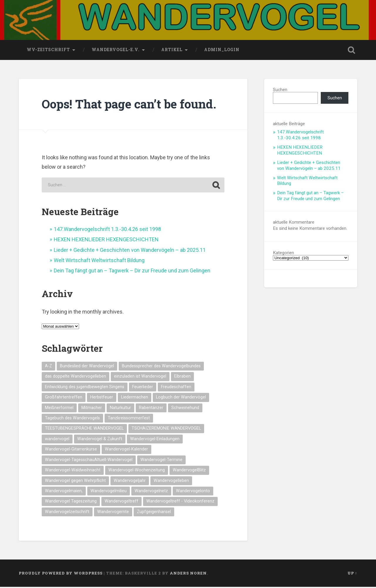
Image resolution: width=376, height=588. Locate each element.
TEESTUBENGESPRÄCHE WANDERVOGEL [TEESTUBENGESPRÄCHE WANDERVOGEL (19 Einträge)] (84, 429)
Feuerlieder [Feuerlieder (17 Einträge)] (143, 388)
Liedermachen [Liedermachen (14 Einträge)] (135, 398)
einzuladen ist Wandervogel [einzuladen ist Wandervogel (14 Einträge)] (140, 377)
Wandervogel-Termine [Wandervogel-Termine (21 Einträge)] (161, 461)
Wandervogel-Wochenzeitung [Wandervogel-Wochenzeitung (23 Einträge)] (137, 471)
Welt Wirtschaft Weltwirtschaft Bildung (99, 261)
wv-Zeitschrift (48, 51)
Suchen (280, 91)
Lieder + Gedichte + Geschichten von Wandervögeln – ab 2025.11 (130, 251)
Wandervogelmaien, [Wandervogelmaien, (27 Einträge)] (64, 492)
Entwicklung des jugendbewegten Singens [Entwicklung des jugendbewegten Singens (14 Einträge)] (85, 388)
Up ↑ (352, 574)
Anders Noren (188, 574)
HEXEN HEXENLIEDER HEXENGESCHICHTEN (106, 241)
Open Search (351, 51)
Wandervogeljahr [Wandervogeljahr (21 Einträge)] (130, 481)
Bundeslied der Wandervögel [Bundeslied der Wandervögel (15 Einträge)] (87, 367)
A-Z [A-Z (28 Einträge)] (48, 367)
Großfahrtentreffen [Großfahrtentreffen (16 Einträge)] (64, 398)
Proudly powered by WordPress (61, 574)
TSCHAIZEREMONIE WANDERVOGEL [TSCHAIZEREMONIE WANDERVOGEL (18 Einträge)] (166, 429)
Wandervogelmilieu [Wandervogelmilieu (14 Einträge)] (109, 492)
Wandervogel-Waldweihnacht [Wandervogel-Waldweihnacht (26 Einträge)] (73, 471)
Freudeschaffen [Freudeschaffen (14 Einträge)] (176, 388)
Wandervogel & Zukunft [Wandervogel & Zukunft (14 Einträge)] (100, 440)
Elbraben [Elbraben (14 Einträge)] (182, 377)
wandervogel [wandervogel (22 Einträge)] (57, 440)
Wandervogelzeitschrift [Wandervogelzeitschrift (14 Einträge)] (67, 513)
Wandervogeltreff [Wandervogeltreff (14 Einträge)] (121, 502)
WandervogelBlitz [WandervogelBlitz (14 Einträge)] (189, 471)
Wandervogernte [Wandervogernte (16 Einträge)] (113, 513)
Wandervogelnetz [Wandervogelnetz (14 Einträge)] (151, 492)
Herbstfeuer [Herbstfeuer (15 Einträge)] (102, 398)
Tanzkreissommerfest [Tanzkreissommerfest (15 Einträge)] (129, 419)
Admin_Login (222, 51)
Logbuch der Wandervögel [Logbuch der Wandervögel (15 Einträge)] (181, 398)
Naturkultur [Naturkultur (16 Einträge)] (120, 409)
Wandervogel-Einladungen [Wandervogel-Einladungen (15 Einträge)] (155, 440)
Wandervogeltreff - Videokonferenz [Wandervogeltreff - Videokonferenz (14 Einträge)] (180, 502)
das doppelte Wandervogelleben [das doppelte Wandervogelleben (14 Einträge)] (75, 377)
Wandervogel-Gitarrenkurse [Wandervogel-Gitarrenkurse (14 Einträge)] (71, 450)
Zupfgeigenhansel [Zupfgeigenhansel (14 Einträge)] (154, 513)
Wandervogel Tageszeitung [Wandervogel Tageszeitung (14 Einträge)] (71, 502)
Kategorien (283, 254)
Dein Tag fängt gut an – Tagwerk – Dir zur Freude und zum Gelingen (132, 272)
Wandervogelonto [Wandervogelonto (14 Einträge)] (193, 492)
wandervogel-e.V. (116, 51)
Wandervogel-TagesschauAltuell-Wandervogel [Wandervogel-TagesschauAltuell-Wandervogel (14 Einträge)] (89, 461)
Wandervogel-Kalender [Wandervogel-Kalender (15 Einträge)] (126, 450)
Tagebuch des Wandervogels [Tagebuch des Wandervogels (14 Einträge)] (72, 419)
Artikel (172, 51)
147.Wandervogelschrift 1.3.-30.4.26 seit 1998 (107, 230)
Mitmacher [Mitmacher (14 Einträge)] (92, 409)
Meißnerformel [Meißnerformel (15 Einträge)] (59, 409)
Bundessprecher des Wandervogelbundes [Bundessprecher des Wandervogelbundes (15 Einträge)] (161, 367)
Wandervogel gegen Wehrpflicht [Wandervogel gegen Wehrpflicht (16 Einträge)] (75, 481)
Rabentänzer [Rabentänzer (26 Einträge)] (151, 409)
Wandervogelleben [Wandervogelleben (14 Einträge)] (171, 481)
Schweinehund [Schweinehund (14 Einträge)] (185, 409)
